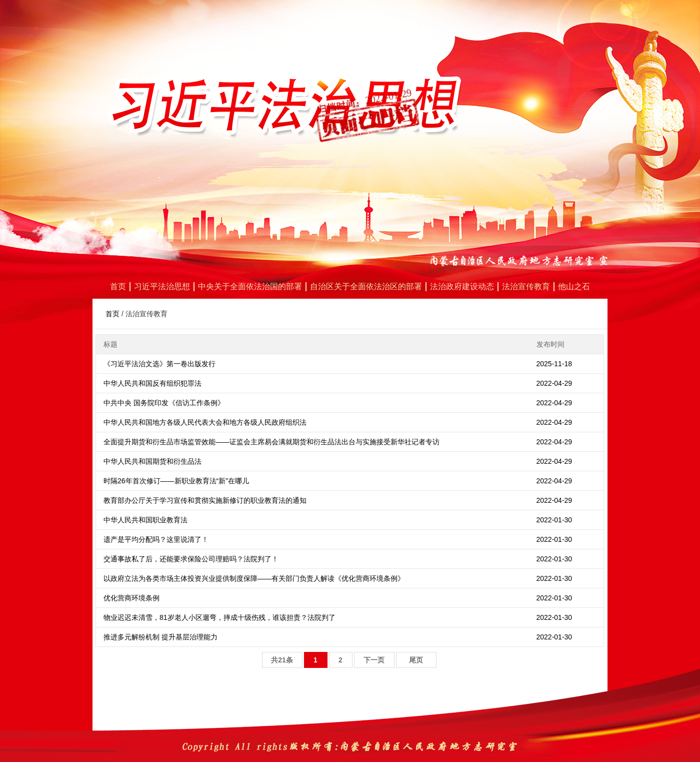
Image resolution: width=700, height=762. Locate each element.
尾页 (416, 660)
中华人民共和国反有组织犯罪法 (152, 383)
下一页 (374, 660)
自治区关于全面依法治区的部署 (366, 286)
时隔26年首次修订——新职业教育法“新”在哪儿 (176, 481)
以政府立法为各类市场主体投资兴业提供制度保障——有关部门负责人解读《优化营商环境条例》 (254, 578)
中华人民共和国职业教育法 (145, 520)
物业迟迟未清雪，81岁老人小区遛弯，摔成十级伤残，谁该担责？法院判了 (219, 617)
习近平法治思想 (162, 286)
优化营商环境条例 (131, 598)
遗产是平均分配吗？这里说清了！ (156, 539)
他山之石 (574, 286)
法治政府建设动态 (462, 286)
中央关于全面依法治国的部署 (250, 286)
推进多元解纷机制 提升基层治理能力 (160, 637)
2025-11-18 (554, 364)
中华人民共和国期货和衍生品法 (152, 461)
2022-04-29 (554, 383)
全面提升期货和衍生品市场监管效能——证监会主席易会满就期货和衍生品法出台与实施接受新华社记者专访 (271, 442)
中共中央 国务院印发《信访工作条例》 (164, 403)
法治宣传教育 (526, 286)
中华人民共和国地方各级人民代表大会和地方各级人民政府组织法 (205, 422)
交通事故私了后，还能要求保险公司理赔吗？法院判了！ (191, 559)
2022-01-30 (554, 520)
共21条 (282, 660)
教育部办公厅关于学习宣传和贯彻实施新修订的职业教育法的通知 (205, 500)
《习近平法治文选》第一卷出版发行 (159, 364)
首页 (118, 286)
